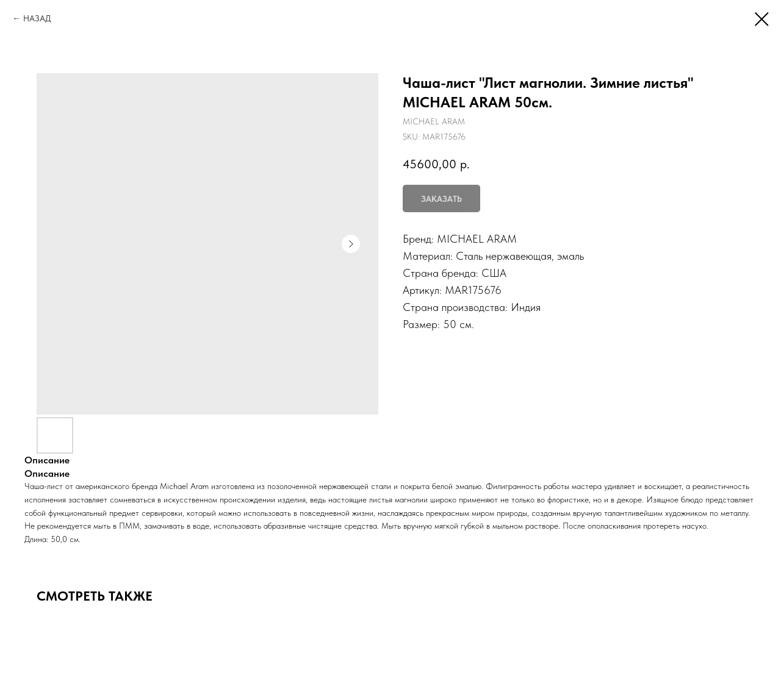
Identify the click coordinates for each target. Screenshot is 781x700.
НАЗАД (37, 18)
